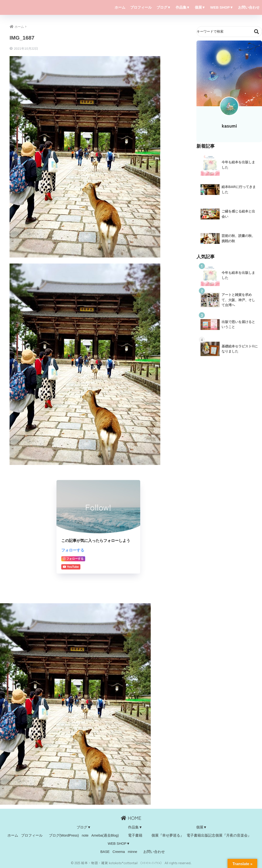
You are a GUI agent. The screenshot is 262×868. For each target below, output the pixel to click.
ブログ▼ (164, 7)
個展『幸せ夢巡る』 (168, 835)
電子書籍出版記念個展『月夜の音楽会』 (219, 835)
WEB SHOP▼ (222, 7)
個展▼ (200, 7)
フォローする (73, 550)
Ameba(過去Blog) (105, 835)
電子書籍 (135, 835)
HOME (131, 818)
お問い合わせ (249, 7)
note (85, 835)
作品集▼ (183, 7)
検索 (257, 32)
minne (133, 852)
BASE (105, 852)
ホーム (120, 7)
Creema (119, 852)
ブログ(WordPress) (64, 835)
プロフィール (141, 7)
